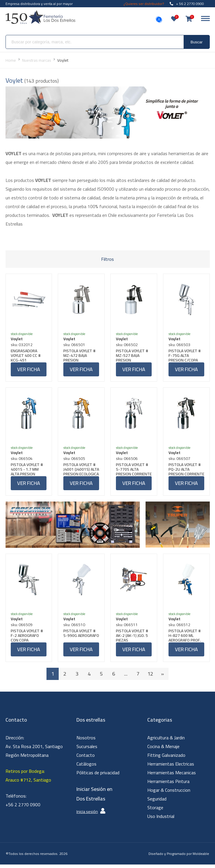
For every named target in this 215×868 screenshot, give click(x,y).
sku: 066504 (23, 460)
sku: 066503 (180, 345)
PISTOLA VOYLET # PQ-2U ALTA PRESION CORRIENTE (185, 471)
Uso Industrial (161, 820)
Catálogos (86, 768)
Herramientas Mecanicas (172, 776)
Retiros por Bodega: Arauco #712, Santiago (28, 779)
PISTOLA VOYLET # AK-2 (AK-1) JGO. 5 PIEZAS (133, 639)
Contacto (86, 759)
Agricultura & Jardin (166, 741)
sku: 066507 (180, 460)
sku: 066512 (180, 628)
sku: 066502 (127, 345)
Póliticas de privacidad (98, 776)
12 (150, 677)
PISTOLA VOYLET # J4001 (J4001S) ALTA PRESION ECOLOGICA (80, 471)
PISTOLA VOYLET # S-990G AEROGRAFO (80, 639)
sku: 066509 (23, 628)
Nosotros (86, 741)
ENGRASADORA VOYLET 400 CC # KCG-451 (27, 356)
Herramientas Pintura (168, 785)
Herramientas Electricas (171, 768)
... (126, 677)
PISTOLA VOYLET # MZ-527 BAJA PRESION (133, 356)
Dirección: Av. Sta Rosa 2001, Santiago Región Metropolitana (34, 750)
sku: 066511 (127, 628)
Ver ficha (29, 370)
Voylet (18, 339)
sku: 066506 (127, 460)
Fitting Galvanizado (166, 759)
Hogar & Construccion (169, 794)
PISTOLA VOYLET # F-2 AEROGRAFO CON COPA (28, 639)
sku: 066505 (75, 460)
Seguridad (157, 803)
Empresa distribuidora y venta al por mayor (39, 4)
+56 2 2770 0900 (23, 808)
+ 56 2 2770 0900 (187, 4)
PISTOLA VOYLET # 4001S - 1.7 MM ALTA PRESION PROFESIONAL (28, 471)
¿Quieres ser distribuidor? (144, 4)
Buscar (197, 42)
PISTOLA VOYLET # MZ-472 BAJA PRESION (80, 356)
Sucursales (87, 750)
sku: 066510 (75, 628)
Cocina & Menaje (163, 750)
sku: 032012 (23, 345)
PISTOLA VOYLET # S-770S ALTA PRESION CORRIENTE (133, 471)
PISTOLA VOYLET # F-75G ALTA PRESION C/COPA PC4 (185, 356)
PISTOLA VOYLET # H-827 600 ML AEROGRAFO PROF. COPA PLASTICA (185, 639)
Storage (155, 811)
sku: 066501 (75, 345)
